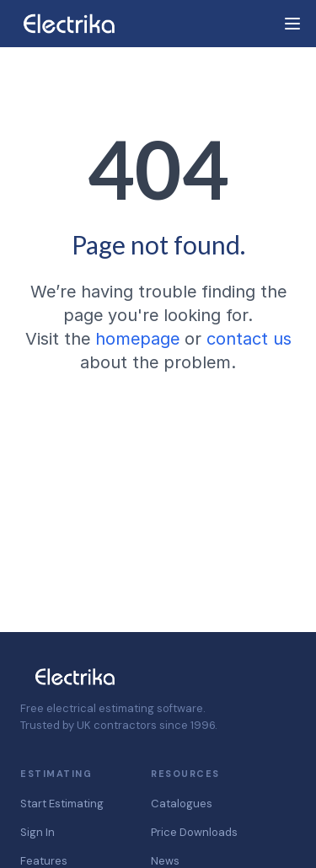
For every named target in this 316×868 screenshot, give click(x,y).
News (165, 861)
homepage (137, 339)
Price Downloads (194, 832)
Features (44, 861)
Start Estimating (62, 804)
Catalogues (182, 804)
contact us (249, 339)
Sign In (37, 832)
